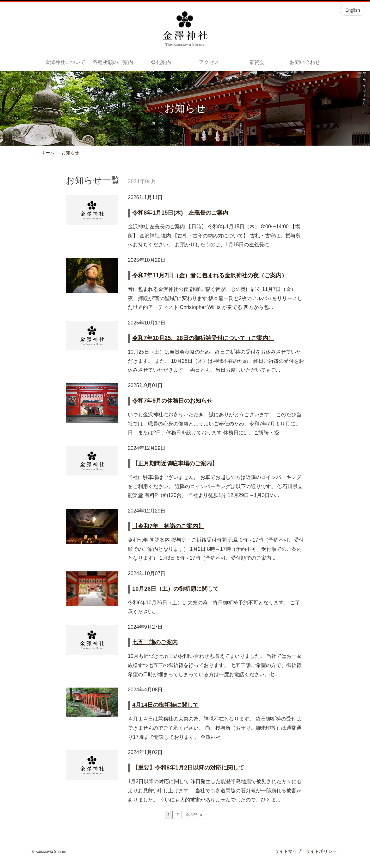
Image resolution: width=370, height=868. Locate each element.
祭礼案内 (161, 62)
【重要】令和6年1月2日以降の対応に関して (188, 768)
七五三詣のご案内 (155, 642)
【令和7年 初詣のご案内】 (168, 526)
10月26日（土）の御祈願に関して (176, 589)
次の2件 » (194, 815)
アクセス (209, 62)
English (353, 10)
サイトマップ (288, 851)
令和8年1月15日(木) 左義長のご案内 (180, 213)
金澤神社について (65, 62)
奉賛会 (257, 62)
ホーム (48, 153)
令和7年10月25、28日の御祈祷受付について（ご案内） (203, 338)
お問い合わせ (305, 62)
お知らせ (70, 153)
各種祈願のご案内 (113, 62)
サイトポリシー (321, 851)
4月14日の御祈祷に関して (165, 705)
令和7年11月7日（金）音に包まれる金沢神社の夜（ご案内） (210, 275)
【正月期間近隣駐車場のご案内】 (175, 463)
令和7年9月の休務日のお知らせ (172, 401)
